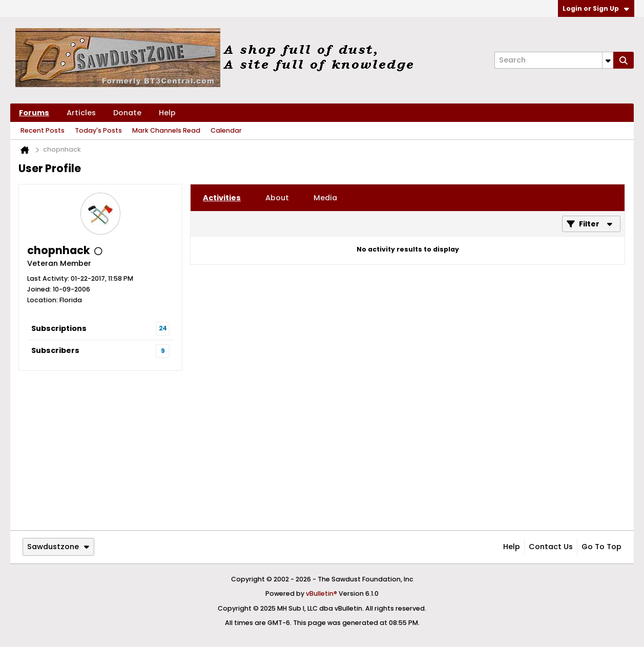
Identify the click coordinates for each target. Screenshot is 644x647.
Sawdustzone (58, 547)
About (277, 198)
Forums (34, 113)
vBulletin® (321, 593)
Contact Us (551, 547)
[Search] (554, 60)
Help (167, 113)
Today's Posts (98, 130)
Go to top (601, 547)
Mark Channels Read (166, 130)
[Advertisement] (322, 450)
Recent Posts (43, 130)
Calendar (226, 130)
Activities (222, 198)
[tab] (222, 198)
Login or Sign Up (596, 8)
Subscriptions (59, 328)
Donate (127, 113)
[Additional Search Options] (608, 60)
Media (325, 198)
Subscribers (55, 350)
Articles (81, 113)
